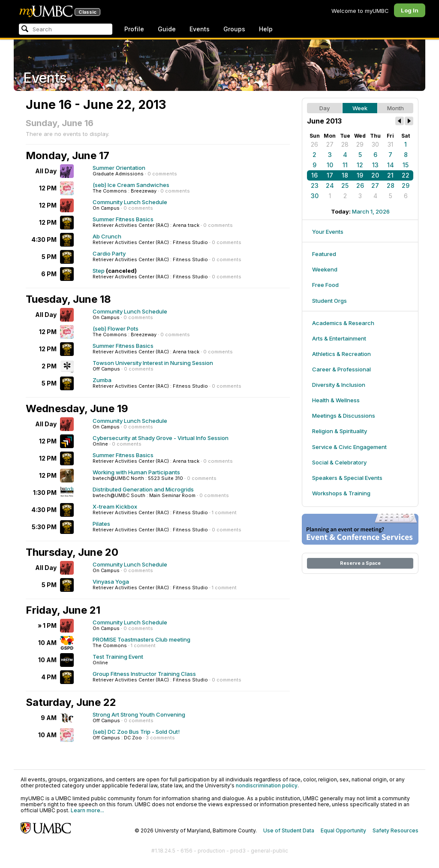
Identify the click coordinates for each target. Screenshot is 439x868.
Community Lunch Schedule (130, 202)
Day (325, 108)
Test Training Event (118, 657)
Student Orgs (329, 301)
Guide (167, 29)
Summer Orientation (119, 168)
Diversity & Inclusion (339, 385)
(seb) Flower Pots (116, 329)
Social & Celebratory (339, 462)
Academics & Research (343, 323)
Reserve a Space (360, 563)
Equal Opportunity (343, 830)
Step (99, 271)
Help (266, 29)
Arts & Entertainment (339, 338)
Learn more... (87, 810)
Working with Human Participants (136, 472)
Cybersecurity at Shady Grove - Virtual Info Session (161, 438)
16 (314, 175)
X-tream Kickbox (115, 506)
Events (200, 29)
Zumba (102, 380)
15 (406, 165)
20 (375, 175)
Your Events (328, 232)
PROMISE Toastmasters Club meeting (141, 639)
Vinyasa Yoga (111, 582)
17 (330, 175)
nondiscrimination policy (267, 785)
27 (330, 144)
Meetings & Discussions (344, 416)
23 (315, 185)
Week (360, 108)
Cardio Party (109, 253)
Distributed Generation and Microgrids (143, 489)
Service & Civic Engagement (349, 447)
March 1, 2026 (371, 211)
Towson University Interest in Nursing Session (153, 363)
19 (360, 175)
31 (390, 144)
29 (360, 144)
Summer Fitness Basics (123, 219)
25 (345, 185)
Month (395, 108)
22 (406, 175)
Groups (234, 29)
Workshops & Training (341, 493)
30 (375, 144)
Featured (324, 254)
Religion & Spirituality (340, 431)
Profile (134, 29)
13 (375, 165)
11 (345, 165)
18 (345, 175)
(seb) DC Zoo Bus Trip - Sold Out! (136, 732)
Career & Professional (341, 369)
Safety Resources (395, 830)
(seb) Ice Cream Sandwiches (131, 185)
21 (390, 175)
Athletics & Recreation (341, 354)
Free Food (325, 285)
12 (360, 165)
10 (330, 165)
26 (314, 144)
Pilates (101, 524)
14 (391, 165)
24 (330, 185)
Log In (410, 10)
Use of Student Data (289, 830)
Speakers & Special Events (347, 478)
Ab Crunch (107, 236)
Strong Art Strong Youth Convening (139, 714)
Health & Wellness (336, 400)
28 (345, 144)
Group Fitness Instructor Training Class (144, 674)
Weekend (325, 269)
